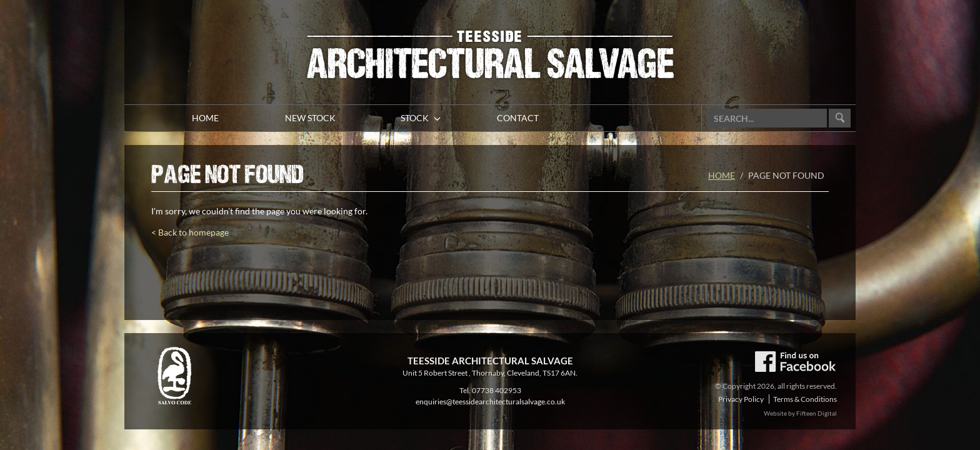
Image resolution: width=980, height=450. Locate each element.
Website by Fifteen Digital (800, 413)
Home (722, 175)
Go (840, 118)
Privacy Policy (741, 399)
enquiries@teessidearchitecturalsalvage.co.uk (490, 402)
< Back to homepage (190, 232)
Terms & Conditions (805, 399)
